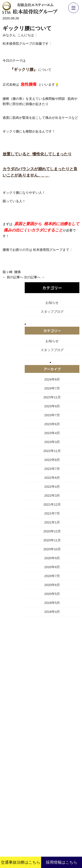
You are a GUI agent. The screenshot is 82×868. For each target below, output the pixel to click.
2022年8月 (52, 460)
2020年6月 (52, 585)
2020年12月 (52, 531)
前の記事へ (15, 277)
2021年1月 (52, 522)
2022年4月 (52, 487)
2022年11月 (52, 451)
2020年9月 (52, 558)
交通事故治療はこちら (21, 862)
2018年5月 (52, 603)
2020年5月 (52, 594)
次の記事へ (32, 277)
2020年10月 (52, 549)
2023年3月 (52, 442)
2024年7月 (52, 388)
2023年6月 (52, 424)
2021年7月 (52, 513)
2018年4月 (52, 612)
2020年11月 (52, 540)
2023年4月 (52, 433)
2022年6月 (52, 478)
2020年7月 (52, 576)
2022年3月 (52, 495)
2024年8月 (52, 379)
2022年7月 (52, 469)
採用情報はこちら (61, 862)
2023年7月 (52, 415)
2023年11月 (52, 397)
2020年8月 (52, 567)
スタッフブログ (52, 312)
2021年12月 (52, 504)
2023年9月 (52, 406)
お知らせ (52, 303)
